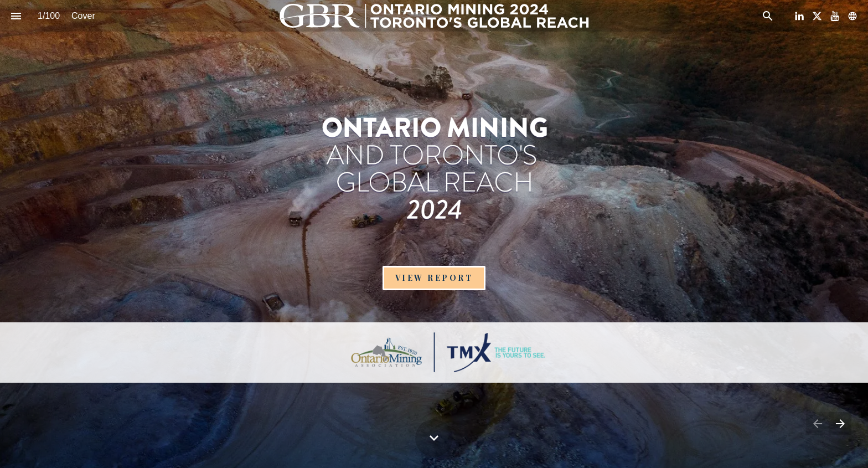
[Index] (16, 16)
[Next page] (840, 423)
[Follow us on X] (817, 16)
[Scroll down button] (434, 438)
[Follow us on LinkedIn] (799, 16)
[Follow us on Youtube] (835, 16)
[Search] (768, 16)
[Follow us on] (852, 16)
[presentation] (434, 161)
